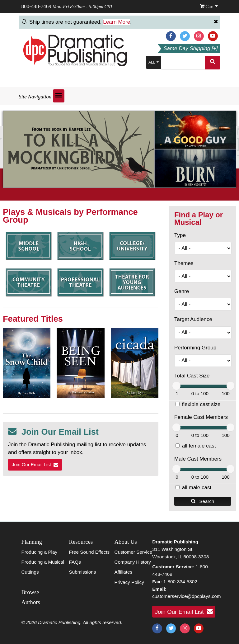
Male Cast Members (198, 459)
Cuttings (30, 572)
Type (180, 235)
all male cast (197, 488)
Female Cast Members (201, 417)
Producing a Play (40, 552)
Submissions (83, 572)
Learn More (117, 22)
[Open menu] (59, 96)
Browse (30, 592)
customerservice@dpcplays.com (186, 596)
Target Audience (193, 319)
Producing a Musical (43, 562)
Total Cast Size (192, 376)
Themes (184, 263)
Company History (133, 562)
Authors (31, 602)
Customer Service (134, 552)
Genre (182, 291)
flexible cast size (201, 404)
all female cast (199, 446)
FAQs (75, 562)
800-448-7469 (36, 6)
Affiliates (124, 572)
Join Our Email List (35, 464)
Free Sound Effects (89, 552)
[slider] (176, 386)
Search (203, 501)
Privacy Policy (129, 582)
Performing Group (195, 348)
